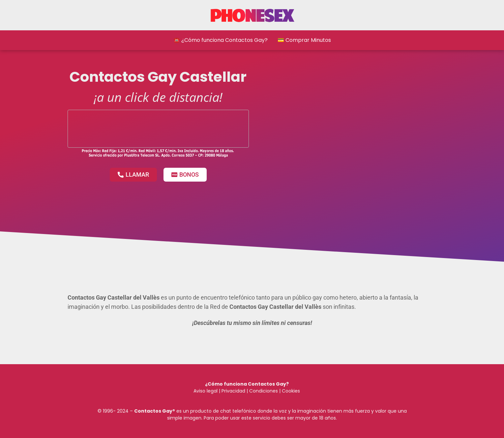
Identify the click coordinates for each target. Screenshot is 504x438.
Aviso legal (206, 391)
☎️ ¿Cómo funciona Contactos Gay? (221, 40)
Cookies (291, 391)
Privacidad (233, 391)
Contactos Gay (153, 411)
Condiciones (263, 391)
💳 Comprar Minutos (304, 40)
